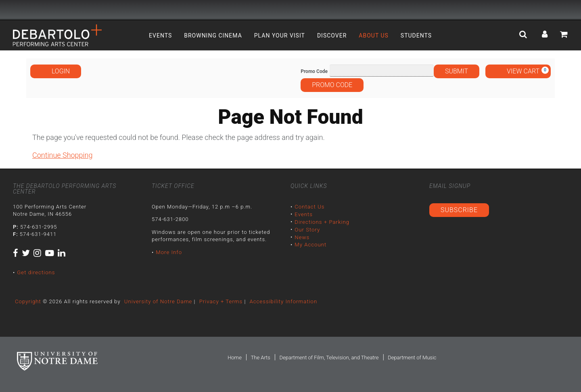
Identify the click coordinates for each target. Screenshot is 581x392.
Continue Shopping (62, 155)
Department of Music (412, 358)
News (302, 237)
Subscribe (459, 210)
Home (235, 358)
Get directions (36, 272)
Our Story (307, 229)
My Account (310, 244)
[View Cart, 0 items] (518, 71)
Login (56, 71)
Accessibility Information (281, 301)
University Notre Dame (74, 10)
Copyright (28, 301)
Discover (332, 35)
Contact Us (309, 207)
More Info (169, 252)
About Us (374, 35)
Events (160, 35)
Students (416, 35)
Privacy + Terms (219, 301)
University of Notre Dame (157, 301)
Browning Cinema (213, 35)
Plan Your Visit (280, 35)
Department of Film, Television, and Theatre (329, 358)
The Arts (260, 358)
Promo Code (314, 71)
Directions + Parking (322, 222)
